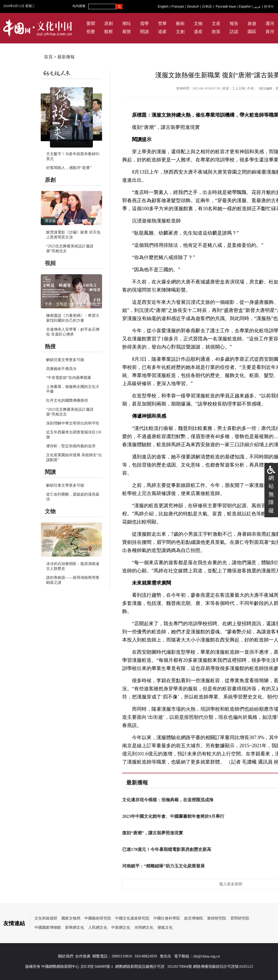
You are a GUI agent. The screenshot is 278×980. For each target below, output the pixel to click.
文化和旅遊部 (46, 918)
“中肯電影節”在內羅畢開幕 (69, 378)
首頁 (48, 57)
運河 (270, 23)
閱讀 (144, 32)
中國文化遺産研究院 (132, 918)
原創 (109, 23)
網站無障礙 (271, 494)
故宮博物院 (194, 918)
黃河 (270, 32)
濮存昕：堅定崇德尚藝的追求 (71, 446)
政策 (216, 32)
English (163, 7)
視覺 (91, 32)
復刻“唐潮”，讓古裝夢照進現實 (153, 833)
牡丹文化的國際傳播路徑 (67, 400)
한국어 (269, 7)
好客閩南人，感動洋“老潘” (69, 168)
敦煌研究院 (217, 918)
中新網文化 (121, 928)
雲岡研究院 (240, 918)
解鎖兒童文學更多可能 (65, 360)
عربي (257, 7)
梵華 (162, 23)
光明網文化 (144, 928)
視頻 (50, 263)
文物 (198, 23)
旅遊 (252, 23)
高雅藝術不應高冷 (61, 369)
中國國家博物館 (48, 928)
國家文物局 (71, 918)
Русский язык (226, 7)
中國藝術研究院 (98, 918)
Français (178, 7)
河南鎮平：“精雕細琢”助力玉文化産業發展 (163, 866)
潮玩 (127, 23)
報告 (234, 23)
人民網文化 (98, 928)
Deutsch (193, 7)
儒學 (144, 23)
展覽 (127, 32)
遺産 (198, 32)
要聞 (91, 23)
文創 (180, 32)
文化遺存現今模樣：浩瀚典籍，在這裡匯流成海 (168, 800)
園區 (252, 32)
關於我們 (66, 956)
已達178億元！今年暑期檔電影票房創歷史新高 (167, 849)
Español (244, 7)
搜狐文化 (165, 928)
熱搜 (50, 346)
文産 (216, 23)
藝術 (180, 23)
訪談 (234, 32)
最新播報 (66, 57)
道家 (162, 32)
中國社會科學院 (167, 918)
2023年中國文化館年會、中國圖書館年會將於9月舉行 (173, 816)
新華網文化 (75, 928)
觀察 (109, 32)
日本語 (207, 7)
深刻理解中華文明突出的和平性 (73, 423)
